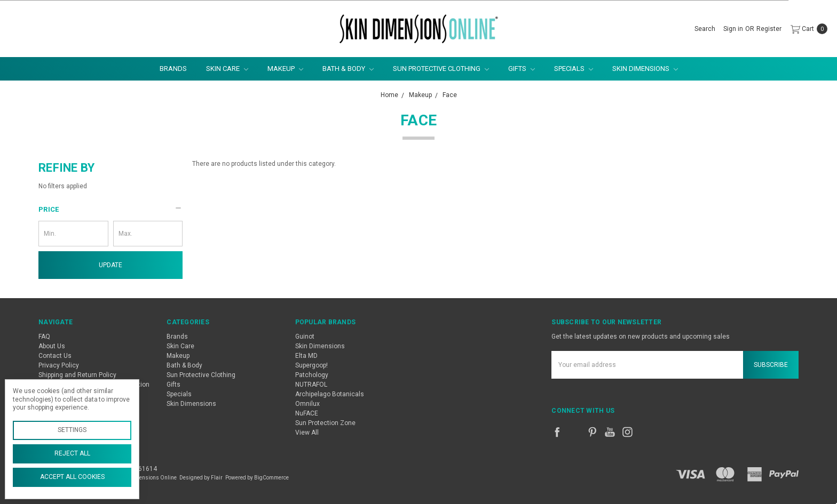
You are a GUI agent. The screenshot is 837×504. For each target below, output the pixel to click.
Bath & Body (348, 69)
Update (110, 265)
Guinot (305, 337)
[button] (110, 210)
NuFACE (307, 413)
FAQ (44, 337)
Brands (173, 69)
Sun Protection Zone (325, 423)
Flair (217, 478)
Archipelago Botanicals (330, 394)
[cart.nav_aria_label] (807, 29)
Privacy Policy (59, 365)
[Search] (705, 29)
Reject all (72, 453)
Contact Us (55, 356)
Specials (574, 69)
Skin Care (227, 69)
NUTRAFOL (311, 385)
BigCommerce (271, 478)
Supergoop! (311, 365)
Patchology (312, 375)
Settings (72, 430)
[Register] (769, 29)
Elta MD (306, 356)
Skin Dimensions (645, 69)
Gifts (522, 69)
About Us (52, 346)
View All (307, 433)
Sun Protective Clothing (441, 69)
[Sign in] (733, 29)
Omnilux (307, 404)
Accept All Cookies (72, 477)
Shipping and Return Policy (77, 375)
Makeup (285, 69)
